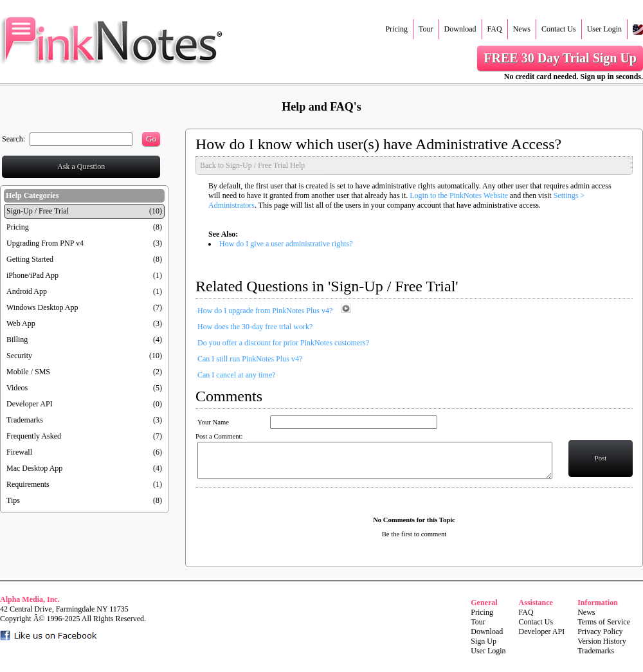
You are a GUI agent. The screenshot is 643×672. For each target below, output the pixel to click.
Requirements (28, 484)
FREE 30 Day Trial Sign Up (560, 58)
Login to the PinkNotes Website (459, 195)
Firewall (19, 452)
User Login (604, 29)
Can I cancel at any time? (237, 375)
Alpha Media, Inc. (30, 599)
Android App (27, 291)
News (522, 29)
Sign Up (484, 641)
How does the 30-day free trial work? (255, 327)
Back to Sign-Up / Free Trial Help (252, 165)
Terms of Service (604, 622)
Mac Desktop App (34, 468)
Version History (602, 641)
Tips (13, 500)
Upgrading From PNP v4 (45, 243)
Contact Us (559, 29)
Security (19, 356)
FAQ (495, 29)
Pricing (396, 29)
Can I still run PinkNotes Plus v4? (250, 359)
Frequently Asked (34, 436)
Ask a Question (81, 167)
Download (460, 29)
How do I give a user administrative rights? (286, 244)
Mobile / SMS (28, 372)
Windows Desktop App (42, 307)
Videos (17, 388)
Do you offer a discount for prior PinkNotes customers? (283, 343)
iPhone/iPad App (32, 275)
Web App (21, 323)
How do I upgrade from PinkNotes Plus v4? (265, 311)
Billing (17, 340)
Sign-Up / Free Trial (38, 211)
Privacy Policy (600, 631)
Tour (426, 29)
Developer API (30, 404)
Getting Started (30, 259)
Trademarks (25, 420)
